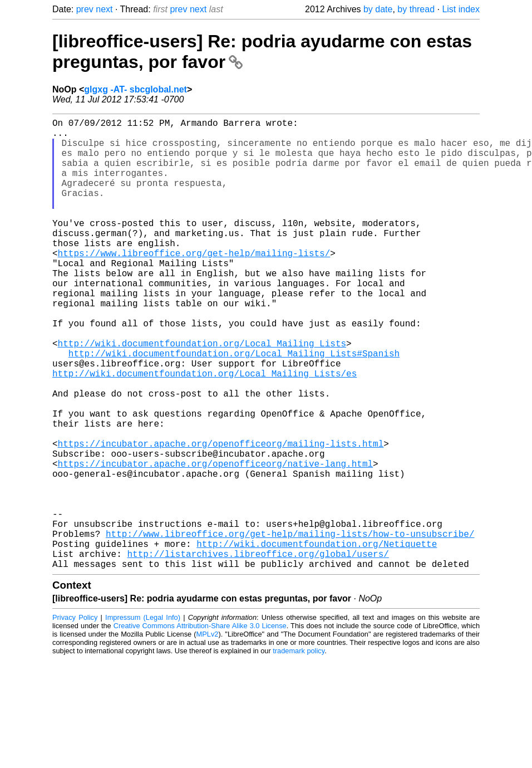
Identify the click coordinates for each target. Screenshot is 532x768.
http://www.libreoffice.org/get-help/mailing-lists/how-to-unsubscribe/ (290, 627)
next (104, 9)
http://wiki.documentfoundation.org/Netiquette (317, 639)
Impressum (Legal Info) (143, 718)
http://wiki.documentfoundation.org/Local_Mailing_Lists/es (205, 431)
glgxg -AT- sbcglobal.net (136, 89)
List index (461, 9)
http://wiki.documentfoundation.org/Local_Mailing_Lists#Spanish (234, 407)
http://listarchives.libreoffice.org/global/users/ (258, 652)
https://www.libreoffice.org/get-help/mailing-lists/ (194, 284)
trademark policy (299, 751)
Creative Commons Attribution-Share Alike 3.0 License (200, 726)
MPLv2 (208, 734)
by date (378, 9)
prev (85, 9)
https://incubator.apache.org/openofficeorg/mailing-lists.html (221, 517)
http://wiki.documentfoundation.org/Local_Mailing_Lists (202, 394)
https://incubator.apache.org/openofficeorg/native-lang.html (215, 541)
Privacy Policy (75, 718)
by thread (416, 9)
